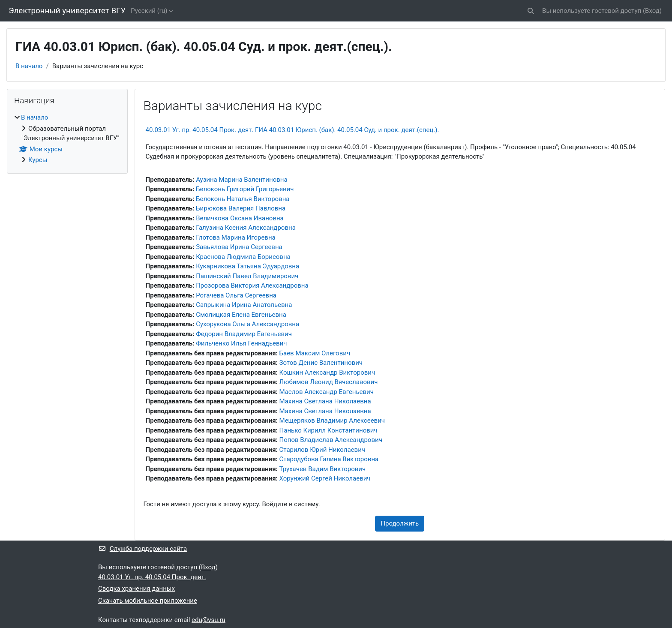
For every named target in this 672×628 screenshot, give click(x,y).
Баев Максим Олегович (315, 353)
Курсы (38, 160)
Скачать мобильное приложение (148, 601)
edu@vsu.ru (208, 620)
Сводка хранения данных (136, 589)
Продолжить (400, 523)
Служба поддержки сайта (142, 549)
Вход (652, 11)
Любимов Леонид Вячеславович (329, 382)
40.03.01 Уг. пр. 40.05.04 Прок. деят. (152, 577)
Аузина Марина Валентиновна (241, 180)
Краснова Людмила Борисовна (243, 257)
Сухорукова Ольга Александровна (247, 324)
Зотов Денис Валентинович (321, 363)
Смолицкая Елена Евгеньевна (241, 315)
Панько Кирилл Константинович (328, 430)
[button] (531, 11)
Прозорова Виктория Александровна (252, 285)
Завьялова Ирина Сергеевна (239, 247)
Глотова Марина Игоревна (236, 237)
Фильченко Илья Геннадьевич (241, 343)
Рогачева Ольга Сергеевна (236, 295)
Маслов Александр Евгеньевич (327, 392)
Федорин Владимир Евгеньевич (244, 334)
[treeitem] (67, 139)
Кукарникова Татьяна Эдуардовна (247, 266)
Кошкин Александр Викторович (327, 373)
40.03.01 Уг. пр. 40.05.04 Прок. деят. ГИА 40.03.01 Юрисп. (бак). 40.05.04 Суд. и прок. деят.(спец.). (292, 130)
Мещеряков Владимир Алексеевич (332, 421)
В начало (29, 66)
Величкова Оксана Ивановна (240, 218)
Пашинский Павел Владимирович (247, 276)
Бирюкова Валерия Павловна (241, 208)
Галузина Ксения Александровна (246, 228)
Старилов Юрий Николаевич (322, 450)
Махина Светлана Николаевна (325, 401)
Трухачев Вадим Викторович (323, 469)
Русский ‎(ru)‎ (149, 11)
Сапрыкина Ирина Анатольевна (244, 305)
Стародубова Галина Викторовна (329, 459)
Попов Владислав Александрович (331, 440)
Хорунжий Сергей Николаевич (325, 478)
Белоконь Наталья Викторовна (243, 199)
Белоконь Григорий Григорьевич (245, 189)
